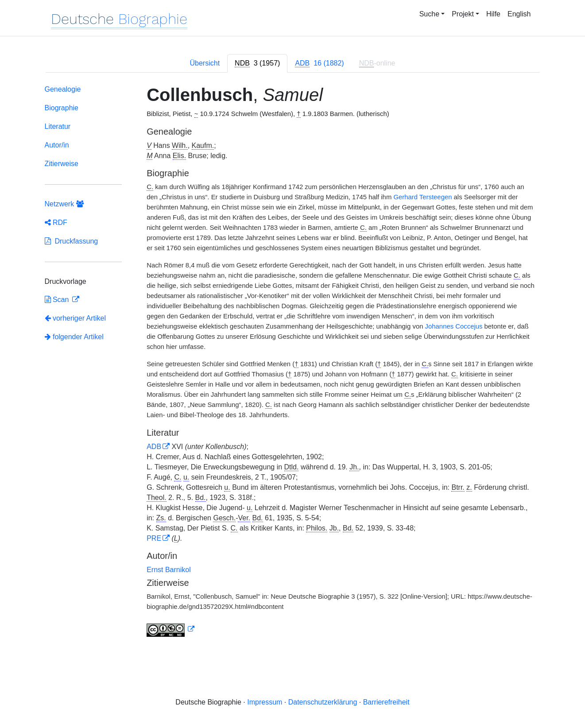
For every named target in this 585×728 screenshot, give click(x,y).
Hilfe (493, 14)
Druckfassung (72, 241)
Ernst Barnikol (169, 570)
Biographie (62, 108)
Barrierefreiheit (386, 702)
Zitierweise (62, 164)
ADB (154, 447)
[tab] (257, 63)
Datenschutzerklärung (323, 702)
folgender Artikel (74, 337)
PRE (154, 538)
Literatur (58, 126)
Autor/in (57, 145)
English (519, 14)
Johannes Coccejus (454, 326)
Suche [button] (429, 14)
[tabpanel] (293, 363)
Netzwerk (64, 204)
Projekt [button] (463, 14)
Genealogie (63, 89)
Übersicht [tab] (205, 63)
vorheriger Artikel (76, 318)
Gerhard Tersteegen (422, 197)
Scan (58, 300)
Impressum (265, 702)
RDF (56, 223)
